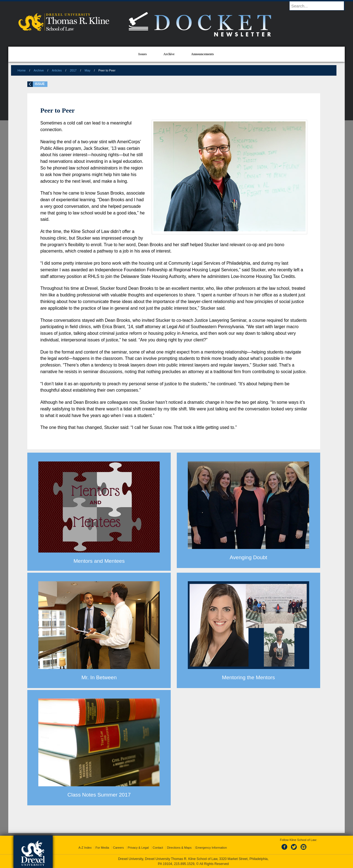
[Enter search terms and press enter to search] (320, 6)
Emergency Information (211, 848)
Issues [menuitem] (143, 54)
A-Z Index (85, 848)
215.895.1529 (184, 864)
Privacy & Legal (138, 848)
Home (22, 70)
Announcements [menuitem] (203, 54)
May (88, 70)
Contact (158, 848)
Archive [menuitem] (169, 54)
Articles (57, 70)
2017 (73, 70)
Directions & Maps (179, 848)
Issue (40, 84)
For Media (102, 848)
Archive (39, 70)
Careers (118, 848)
